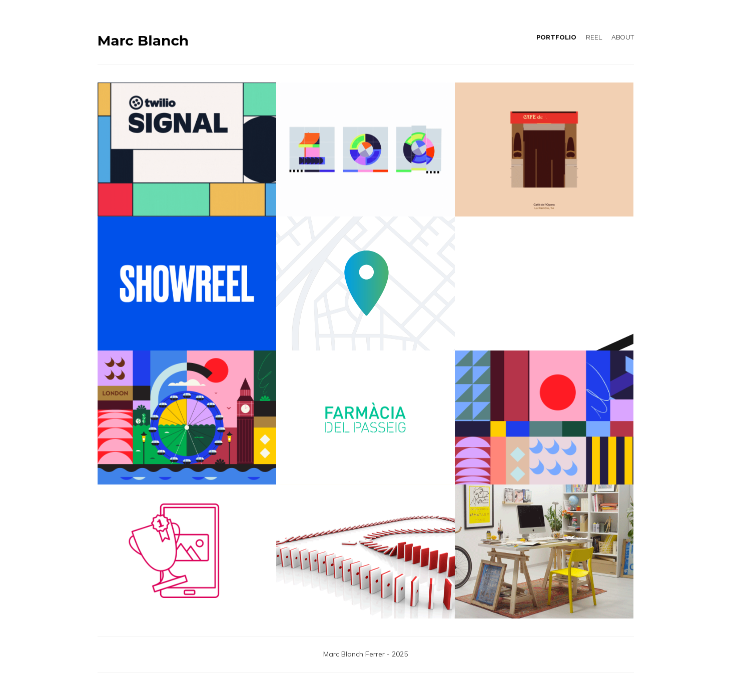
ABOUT (623, 37)
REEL (594, 37)
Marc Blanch (143, 41)
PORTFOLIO (556, 37)
